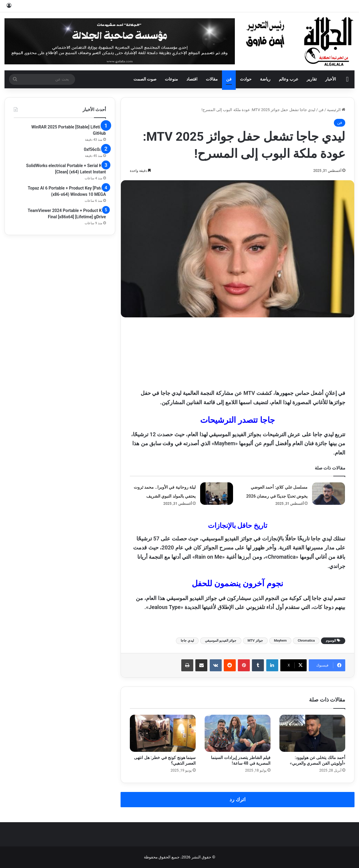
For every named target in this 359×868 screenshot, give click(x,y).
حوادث (246, 79)
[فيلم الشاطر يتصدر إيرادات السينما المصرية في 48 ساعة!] (238, 733)
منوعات (171, 79)
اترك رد (237, 799)
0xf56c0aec (95, 149)
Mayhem (280, 641)
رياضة (265, 79)
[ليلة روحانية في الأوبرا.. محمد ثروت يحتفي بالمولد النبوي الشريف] (217, 494)
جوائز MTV (255, 641)
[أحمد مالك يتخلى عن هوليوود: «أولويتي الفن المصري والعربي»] (312, 733)
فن (229, 79)
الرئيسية (336, 110)
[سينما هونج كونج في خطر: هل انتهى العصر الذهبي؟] (163, 733)
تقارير (312, 79)
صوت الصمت (145, 79)
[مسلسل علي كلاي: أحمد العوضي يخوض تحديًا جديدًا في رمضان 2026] (328, 494)
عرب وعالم (289, 79)
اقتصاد (192, 79)
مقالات (212, 79)
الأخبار (331, 79)
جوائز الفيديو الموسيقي (221, 641)
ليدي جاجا (187, 641)
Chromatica (306, 641)
